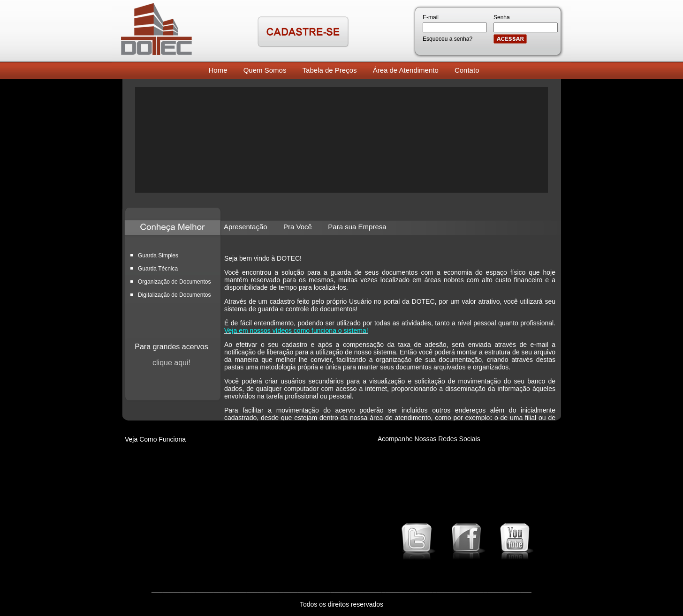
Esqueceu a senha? (448, 39)
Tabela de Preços (330, 70)
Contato (467, 70)
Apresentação (246, 227)
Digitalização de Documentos (174, 295)
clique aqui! (171, 363)
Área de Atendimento (406, 70)
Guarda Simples (158, 255)
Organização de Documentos (174, 282)
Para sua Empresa (357, 227)
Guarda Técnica (158, 269)
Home (218, 70)
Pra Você (298, 227)
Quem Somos (265, 70)
